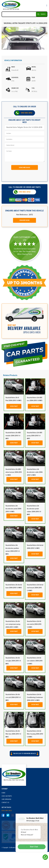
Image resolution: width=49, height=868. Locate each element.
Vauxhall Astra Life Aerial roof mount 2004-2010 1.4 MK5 (35, 626)
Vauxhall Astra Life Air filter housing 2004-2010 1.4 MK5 (35, 772)
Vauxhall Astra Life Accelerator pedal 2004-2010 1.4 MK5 (14, 547)
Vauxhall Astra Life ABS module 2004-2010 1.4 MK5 (13, 474)
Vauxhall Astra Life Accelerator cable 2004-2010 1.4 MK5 (35, 510)
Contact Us (5, 839)
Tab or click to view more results (25, 791)
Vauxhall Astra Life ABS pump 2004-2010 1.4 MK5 (35, 474)
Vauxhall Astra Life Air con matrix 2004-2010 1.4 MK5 (34, 662)
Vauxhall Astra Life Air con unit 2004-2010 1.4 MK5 (13, 736)
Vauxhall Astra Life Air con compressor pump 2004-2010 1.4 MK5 (13, 662)
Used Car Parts (7, 833)
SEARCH (43, 14)
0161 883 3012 (27, 113)
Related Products (10, 414)
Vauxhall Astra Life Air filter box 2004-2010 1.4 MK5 (13, 772)
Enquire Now (24, 219)
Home (3, 830)
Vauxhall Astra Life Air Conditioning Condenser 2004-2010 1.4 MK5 (35, 736)
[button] (24, 793)
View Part (14, 445)
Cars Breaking (6, 836)
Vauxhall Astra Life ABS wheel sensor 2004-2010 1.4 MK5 (14, 510)
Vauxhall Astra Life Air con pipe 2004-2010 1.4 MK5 (13, 699)
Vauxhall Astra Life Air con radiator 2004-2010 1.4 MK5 (35, 699)
